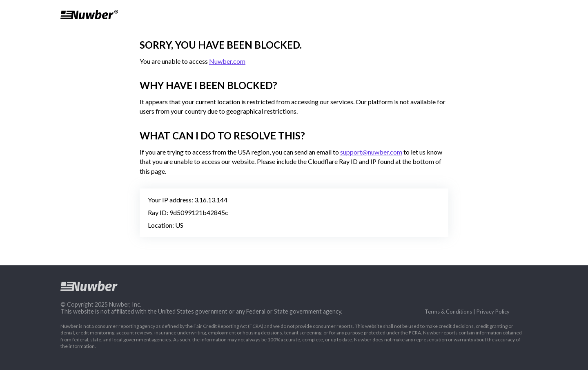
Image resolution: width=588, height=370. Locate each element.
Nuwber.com (227, 61)
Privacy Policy (493, 312)
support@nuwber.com (371, 152)
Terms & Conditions (448, 312)
